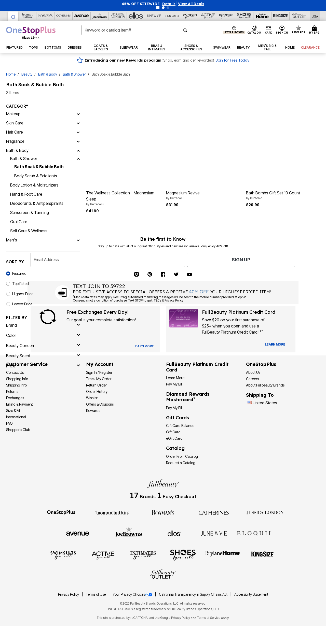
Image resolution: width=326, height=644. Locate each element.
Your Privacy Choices (133, 594)
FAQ (9, 423)
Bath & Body (48, 74)
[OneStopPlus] (13, 16)
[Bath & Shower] (78, 159)
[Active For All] (208, 16)
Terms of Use (96, 594)
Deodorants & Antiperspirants (37, 203)
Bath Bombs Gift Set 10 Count (283, 195)
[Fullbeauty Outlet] (163, 575)
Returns (12, 391)
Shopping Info (17, 379)
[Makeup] (78, 114)
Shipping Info (16, 385)
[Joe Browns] (100, 16)
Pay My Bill (174, 384)
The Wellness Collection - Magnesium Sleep (123, 198)
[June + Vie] (214, 533)
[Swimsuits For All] (190, 16)
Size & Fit (13, 411)
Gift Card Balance (180, 426)
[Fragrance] (78, 141)
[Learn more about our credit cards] (275, 344)
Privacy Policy (69, 594)
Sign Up (241, 260)
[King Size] (281, 16)
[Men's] (78, 240)
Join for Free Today (233, 60)
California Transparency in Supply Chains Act (194, 594)
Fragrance (15, 141)
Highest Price (23, 294)
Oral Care (19, 222)
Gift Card (173, 432)
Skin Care (15, 123)
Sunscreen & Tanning (30, 212)
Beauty (27, 74)
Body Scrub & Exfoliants (36, 176)
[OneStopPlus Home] (31, 33)
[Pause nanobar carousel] (158, 8)
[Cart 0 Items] (315, 30)
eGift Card (174, 438)
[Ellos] (136, 16)
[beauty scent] (43, 356)
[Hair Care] (78, 132)
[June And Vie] (154, 16)
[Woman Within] (27, 16)
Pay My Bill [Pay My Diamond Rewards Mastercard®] (174, 408)
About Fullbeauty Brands (265, 385)
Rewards (93, 411)
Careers (252, 379)
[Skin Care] (78, 123)
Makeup (13, 114)
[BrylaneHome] (223, 555)
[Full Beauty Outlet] (299, 16)
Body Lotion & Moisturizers (34, 185)
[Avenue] (82, 16)
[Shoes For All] (244, 16)
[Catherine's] (64, 16)
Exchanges (15, 398)
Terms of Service (209, 618)
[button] (169, 4)
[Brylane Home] (262, 16)
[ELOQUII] (254, 533)
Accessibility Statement (251, 594)
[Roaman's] (45, 16)
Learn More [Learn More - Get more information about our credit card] (175, 378)
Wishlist (92, 398)
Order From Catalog (182, 456)
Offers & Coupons (100, 404)
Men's (12, 240)
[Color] (43, 335)
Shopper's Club (18, 430)
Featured (19, 273)
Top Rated (21, 284)
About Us (253, 372)
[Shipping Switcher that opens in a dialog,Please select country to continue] (315, 16)
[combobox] (136, 30)
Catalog (175, 448)
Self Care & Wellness (29, 231)
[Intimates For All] (226, 16)
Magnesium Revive (203, 195)
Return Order (97, 385)
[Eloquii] (172, 16)
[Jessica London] (118, 16)
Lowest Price (22, 304)
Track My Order (99, 379)
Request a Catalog (181, 463)
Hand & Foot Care (26, 194)
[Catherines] (214, 512)
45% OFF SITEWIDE (141, 4)
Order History (97, 391)
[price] (43, 366)
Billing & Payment (19, 404)
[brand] (43, 325)
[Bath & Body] (78, 150)
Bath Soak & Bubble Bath (39, 167)
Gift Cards (178, 418)
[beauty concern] (43, 346)
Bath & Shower (74, 74)
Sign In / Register (99, 372)
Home (11, 74)
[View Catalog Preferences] (144, 346)
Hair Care (15, 132)
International (16, 417)
